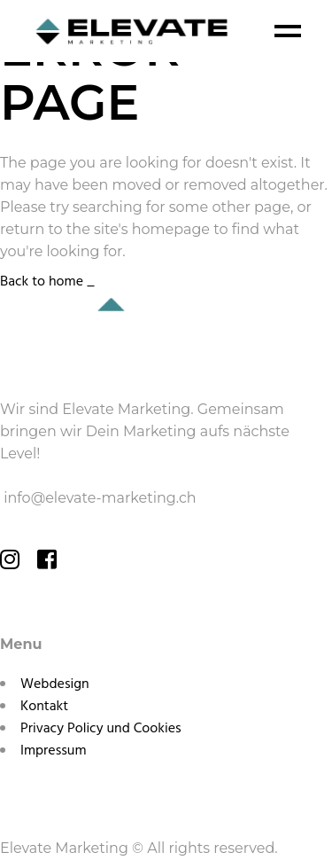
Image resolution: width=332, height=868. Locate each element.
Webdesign (55, 684)
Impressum (54, 751)
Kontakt (44, 707)
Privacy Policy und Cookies (101, 729)
